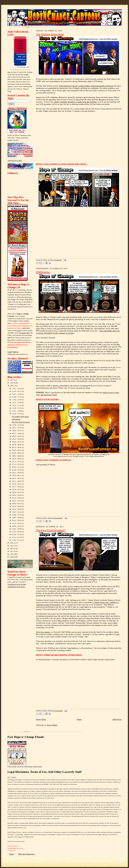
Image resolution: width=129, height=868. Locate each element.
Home (79, 719)
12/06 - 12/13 (17, 397)
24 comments (58, 518)
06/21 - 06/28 (17, 473)
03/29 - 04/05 (17, 506)
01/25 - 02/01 (17, 532)
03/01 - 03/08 (17, 518)
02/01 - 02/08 (17, 529)
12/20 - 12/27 (17, 391)
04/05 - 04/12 (17, 504)
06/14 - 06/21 (17, 475)
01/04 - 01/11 (17, 540)
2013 (12, 546)
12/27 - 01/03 (17, 389)
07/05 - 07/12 (17, 467)
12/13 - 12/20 (17, 394)
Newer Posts (41, 719)
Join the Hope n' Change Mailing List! (20, 46)
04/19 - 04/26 (17, 498)
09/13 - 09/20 (17, 439)
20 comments (58, 711)
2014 (12, 543)
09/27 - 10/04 (17, 433)
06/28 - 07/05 (17, 470)
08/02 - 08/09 (17, 456)
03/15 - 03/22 (17, 512)
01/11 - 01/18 (17, 537)
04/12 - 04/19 (17, 501)
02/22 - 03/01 (17, 520)
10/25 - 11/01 (17, 414)
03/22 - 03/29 (17, 509)
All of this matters (43, 632)
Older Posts (117, 719)
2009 (12, 557)
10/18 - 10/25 (17, 425)
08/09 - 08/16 (17, 453)
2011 (12, 551)
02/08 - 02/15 (17, 526)
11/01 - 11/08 (17, 411)
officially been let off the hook (66, 589)
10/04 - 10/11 (17, 431)
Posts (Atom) (52, 725)
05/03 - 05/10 (17, 492)
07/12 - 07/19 (17, 464)
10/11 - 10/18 (17, 428)
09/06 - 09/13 (17, 442)
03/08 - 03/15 (17, 515)
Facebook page (24, 333)
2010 (12, 554)
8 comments (58, 260)
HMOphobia (16, 419)
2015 (12, 386)
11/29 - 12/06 (17, 400)
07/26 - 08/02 (17, 459)
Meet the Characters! (27, 854)
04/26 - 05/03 (17, 495)
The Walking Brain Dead (20, 417)
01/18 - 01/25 (17, 534)
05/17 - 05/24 (17, 487)
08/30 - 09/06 (17, 445)
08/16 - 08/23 (17, 450)
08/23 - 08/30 (17, 447)
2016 (12, 383)
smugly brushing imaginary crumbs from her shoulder (75, 102)
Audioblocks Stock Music (16, 587)
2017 (12, 380)
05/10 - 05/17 (17, 490)
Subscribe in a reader (15, 160)
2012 (12, 549)
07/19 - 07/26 (17, 461)
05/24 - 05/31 (17, 484)
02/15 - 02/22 (17, 523)
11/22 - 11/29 (17, 402)
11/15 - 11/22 (17, 405)
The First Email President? (21, 422)
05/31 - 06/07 (17, 481)
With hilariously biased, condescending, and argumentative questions (86, 86)
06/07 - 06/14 (17, 478)
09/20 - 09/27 (17, 436)
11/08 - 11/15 (17, 408)
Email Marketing (17, 70)
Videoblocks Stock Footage (17, 584)
